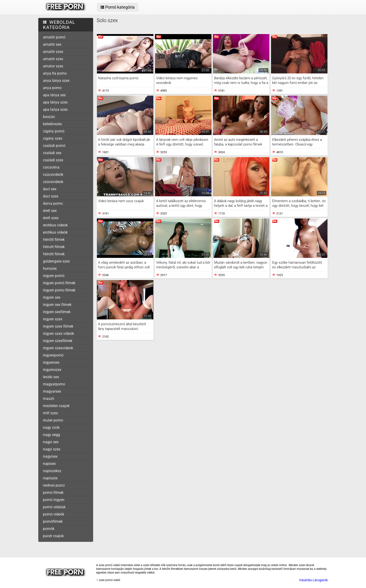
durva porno (53, 203)
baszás (49, 117)
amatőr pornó (54, 37)
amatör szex (53, 59)
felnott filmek (54, 247)
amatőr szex (53, 52)
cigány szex (53, 138)
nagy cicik (51, 427)
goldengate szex (56, 261)
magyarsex (52, 391)
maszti (49, 399)
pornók (49, 529)
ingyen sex (52, 297)
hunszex (50, 268)
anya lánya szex (56, 81)
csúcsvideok (53, 182)
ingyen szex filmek (58, 326)
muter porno (53, 420)
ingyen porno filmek (59, 290)
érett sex (50, 211)
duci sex (50, 189)
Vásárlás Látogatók (313, 580)
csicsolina (51, 167)
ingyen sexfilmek (57, 312)
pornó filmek (53, 493)
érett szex (51, 218)
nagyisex (50, 456)
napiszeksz (52, 471)
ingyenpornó (53, 355)
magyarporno (54, 384)
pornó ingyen (54, 500)
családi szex (53, 160)
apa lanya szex (55, 109)
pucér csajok (53, 536)
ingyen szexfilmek (58, 341)
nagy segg (51, 435)
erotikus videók (55, 232)
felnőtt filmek (54, 240)
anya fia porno (55, 73)
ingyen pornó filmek (59, 283)
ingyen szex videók (58, 334)
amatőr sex (52, 44)
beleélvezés (52, 124)
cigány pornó (54, 131)
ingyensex (51, 362)
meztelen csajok (56, 406)
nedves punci (54, 485)
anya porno (52, 88)
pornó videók (54, 514)
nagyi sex (51, 442)
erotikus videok (55, 225)
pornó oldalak (54, 507)
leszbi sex (51, 377)
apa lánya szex (55, 102)
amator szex (53, 66)
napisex (49, 464)
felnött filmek (54, 254)
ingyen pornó (54, 276)
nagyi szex (52, 449)
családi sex (52, 153)
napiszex (50, 478)
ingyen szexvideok (58, 348)
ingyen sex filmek (57, 305)
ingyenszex (52, 370)
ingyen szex (53, 319)
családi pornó (54, 146)
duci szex (51, 196)
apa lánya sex (54, 95)
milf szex (50, 413)
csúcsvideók (53, 175)
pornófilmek (53, 521)
